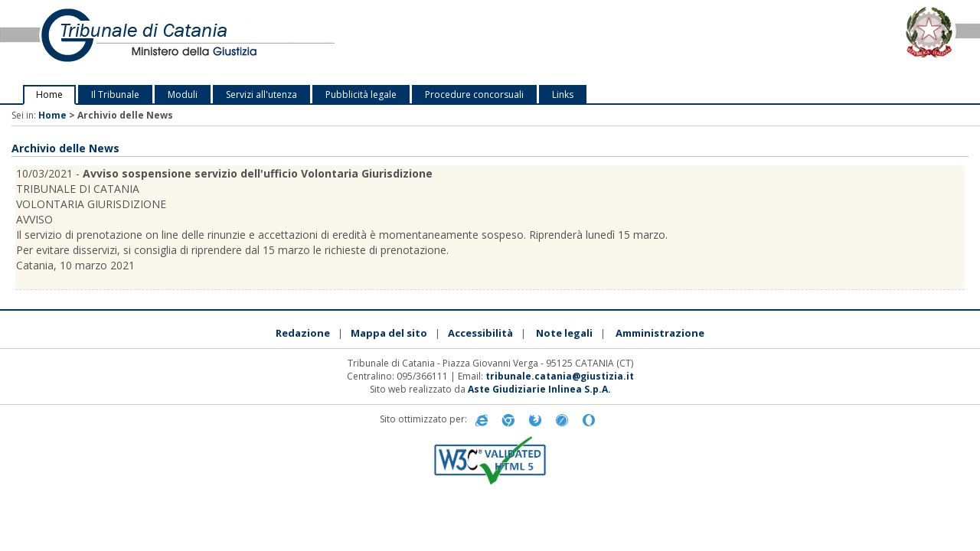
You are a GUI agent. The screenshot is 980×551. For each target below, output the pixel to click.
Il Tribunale (115, 95)
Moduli (183, 95)
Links (563, 95)
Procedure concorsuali (474, 95)
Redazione (303, 333)
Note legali (564, 333)
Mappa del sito (389, 333)
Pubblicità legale (361, 95)
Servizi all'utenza (261, 95)
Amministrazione (660, 333)
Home (49, 95)
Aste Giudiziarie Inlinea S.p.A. (539, 389)
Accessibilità (480, 333)
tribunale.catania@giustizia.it (560, 376)
